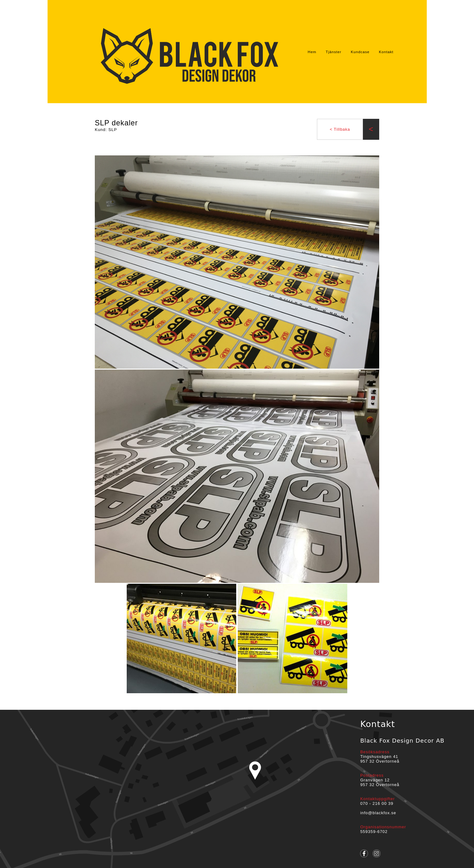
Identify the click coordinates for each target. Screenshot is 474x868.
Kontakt (386, 52)
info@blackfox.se (378, 813)
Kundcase (360, 52)
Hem (312, 52)
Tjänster (334, 52)
